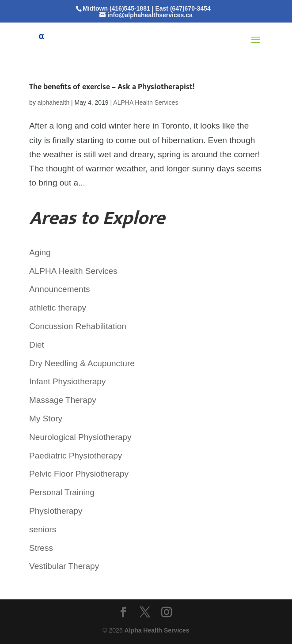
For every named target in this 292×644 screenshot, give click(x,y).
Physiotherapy (56, 511)
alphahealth (53, 102)
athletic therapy (58, 308)
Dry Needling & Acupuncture (82, 363)
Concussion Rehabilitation (78, 326)
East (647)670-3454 (183, 8)
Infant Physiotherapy (67, 381)
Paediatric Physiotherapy (76, 456)
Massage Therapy (63, 400)
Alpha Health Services (157, 630)
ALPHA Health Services (146, 102)
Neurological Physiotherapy (80, 437)
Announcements (59, 289)
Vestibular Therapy (64, 566)
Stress (41, 548)
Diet (37, 345)
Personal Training (62, 492)
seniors (43, 529)
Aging (40, 252)
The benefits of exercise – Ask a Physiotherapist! (112, 87)
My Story (46, 419)
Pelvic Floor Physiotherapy (79, 474)
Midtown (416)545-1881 (116, 8)
